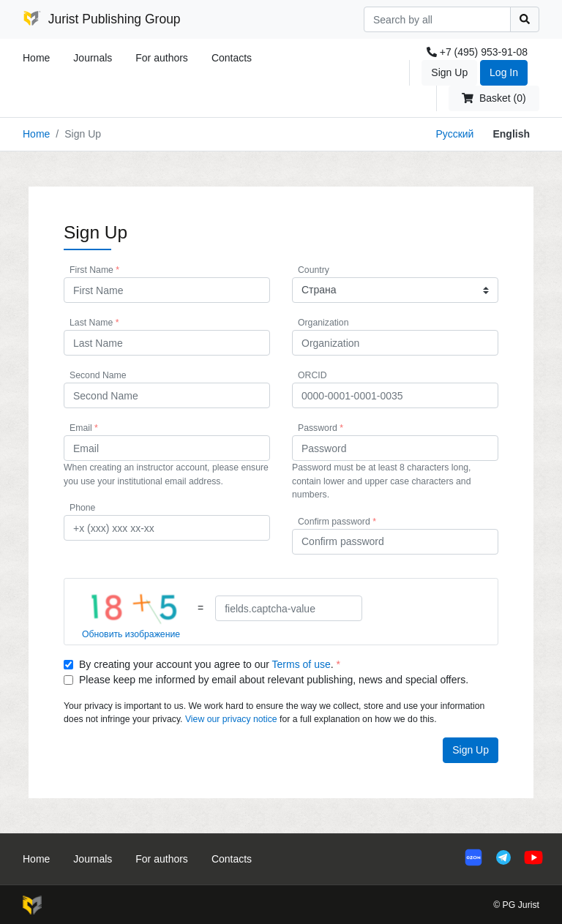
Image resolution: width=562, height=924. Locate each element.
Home (36, 58)
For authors (162, 58)
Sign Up (449, 72)
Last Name (94, 323)
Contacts (232, 58)
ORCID (312, 375)
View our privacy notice (231, 719)
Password (321, 428)
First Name (94, 270)
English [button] (511, 134)
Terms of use (301, 664)
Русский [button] (454, 134)
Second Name (98, 375)
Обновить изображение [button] (131, 634)
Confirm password (337, 522)
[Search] (437, 19)
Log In (504, 72)
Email (84, 428)
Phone (82, 508)
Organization (323, 323)
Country (314, 270)
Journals (93, 58)
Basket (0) (494, 98)
